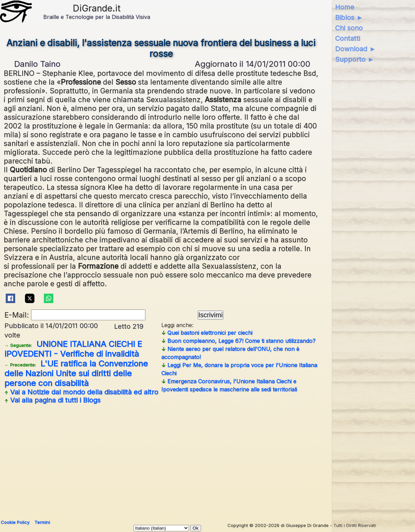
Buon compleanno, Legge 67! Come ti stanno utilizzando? (238, 341)
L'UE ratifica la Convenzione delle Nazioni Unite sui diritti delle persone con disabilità (76, 373)
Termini (42, 522)
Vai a (81, 392)
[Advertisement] (205, 459)
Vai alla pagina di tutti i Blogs (52, 400)
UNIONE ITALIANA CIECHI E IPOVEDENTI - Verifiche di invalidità (73, 349)
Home (345, 7)
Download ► (355, 49)
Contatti (348, 38)
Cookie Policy (15, 522)
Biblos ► (349, 18)
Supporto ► (355, 59)
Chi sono (349, 28)
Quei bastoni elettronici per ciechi (207, 333)
